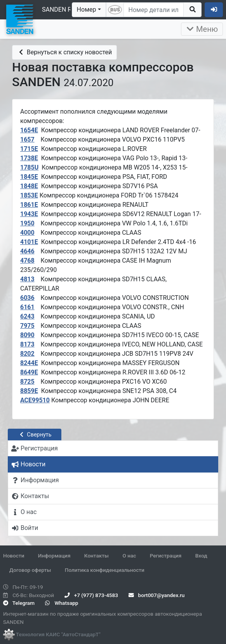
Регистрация (166, 556)
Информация (54, 556)
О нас (129, 556)
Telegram (19, 603)
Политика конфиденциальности (105, 570)
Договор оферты (30, 570)
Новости (14, 556)
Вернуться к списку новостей (64, 52)
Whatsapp (62, 603)
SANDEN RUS (61, 10)
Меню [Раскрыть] (202, 29)
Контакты (96, 556)
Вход (201, 556)
